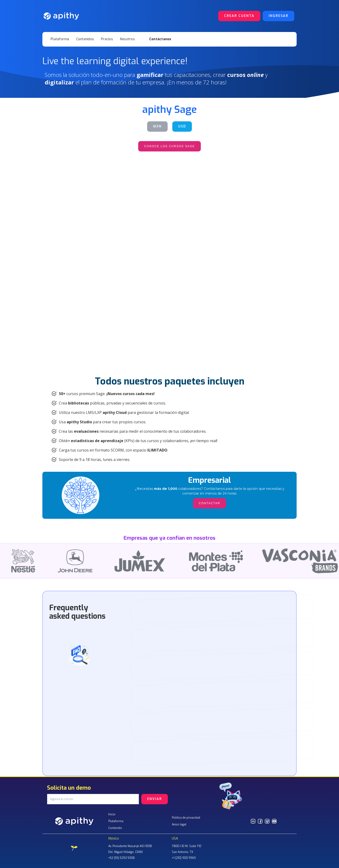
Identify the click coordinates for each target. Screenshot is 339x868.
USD (182, 126)
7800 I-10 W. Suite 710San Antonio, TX (187, 849)
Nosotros (127, 39)
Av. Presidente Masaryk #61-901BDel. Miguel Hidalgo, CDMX (130, 849)
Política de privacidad (186, 818)
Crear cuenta (239, 16)
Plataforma (60, 39)
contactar (169, 242)
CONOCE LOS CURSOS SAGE (169, 146)
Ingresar (278, 16)
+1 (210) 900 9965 (184, 858)
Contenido (115, 828)
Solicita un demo (69, 789)
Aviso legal (179, 824)
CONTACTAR (80, 242)
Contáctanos (160, 39)
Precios (107, 39)
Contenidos (85, 39)
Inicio (112, 814)
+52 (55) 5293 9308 (121, 858)
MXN (157, 126)
